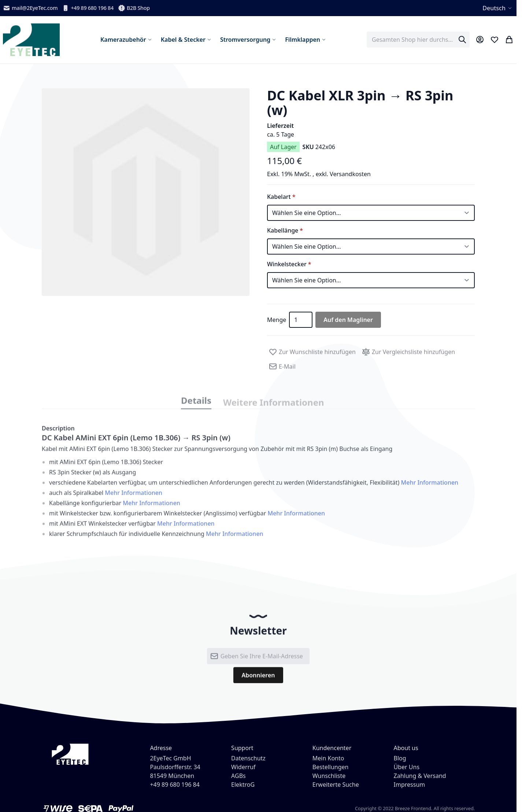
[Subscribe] (258, 680)
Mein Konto (328, 758)
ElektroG (243, 785)
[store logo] (31, 40)
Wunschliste (329, 776)
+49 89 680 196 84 (88, 8)
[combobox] (418, 40)
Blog (400, 758)
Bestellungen (331, 767)
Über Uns (407, 767)
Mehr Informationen (430, 489)
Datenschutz (248, 758)
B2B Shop (134, 8)
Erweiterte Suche (336, 785)
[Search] (462, 40)
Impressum (410, 785)
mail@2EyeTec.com (30, 8)
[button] (146, 192)
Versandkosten (350, 174)
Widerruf (243, 767)
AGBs (238, 776)
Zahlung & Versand (420, 776)
